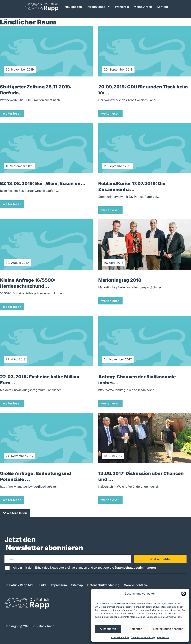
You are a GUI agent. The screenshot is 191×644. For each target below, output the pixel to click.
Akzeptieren (108, 629)
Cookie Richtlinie (120, 637)
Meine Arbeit (143, 7)
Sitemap (77, 585)
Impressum (163, 637)
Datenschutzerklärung (143, 637)
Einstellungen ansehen (168, 629)
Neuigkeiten (73, 7)
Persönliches (98, 7)
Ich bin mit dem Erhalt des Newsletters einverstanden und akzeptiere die (84, 568)
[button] (184, 594)
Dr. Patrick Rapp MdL (19, 585)
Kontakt (162, 7)
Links (43, 585)
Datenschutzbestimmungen (135, 568)
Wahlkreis (122, 7)
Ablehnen (136, 629)
